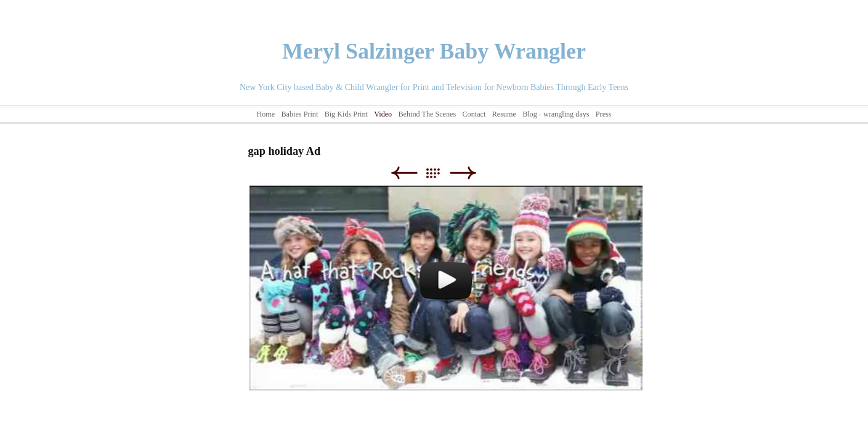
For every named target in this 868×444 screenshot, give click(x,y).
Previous (404, 173)
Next (463, 173)
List (439, 173)
